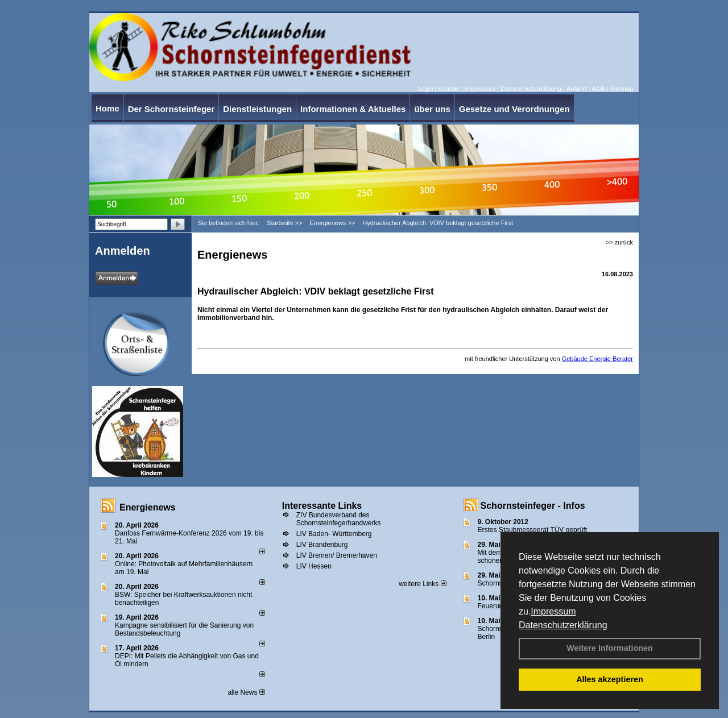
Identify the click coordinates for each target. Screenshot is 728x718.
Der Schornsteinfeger (171, 109)
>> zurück (619, 242)
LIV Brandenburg (322, 545)
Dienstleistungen (257, 109)
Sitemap (622, 89)
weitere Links (422, 584)
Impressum (553, 611)
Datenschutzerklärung (563, 625)
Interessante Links (322, 506)
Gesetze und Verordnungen (514, 109)
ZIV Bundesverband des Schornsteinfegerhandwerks (339, 519)
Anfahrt (576, 89)
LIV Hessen (314, 566)
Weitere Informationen (610, 648)
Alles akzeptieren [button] (610, 679)
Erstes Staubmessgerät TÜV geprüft (533, 530)
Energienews (148, 507)
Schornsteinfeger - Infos (533, 506)
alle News (246, 692)
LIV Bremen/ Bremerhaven (337, 555)
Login (425, 89)
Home (107, 108)
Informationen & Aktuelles (353, 109)
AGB (598, 89)
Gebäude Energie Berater (597, 359)
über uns (432, 109)
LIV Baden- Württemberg (334, 534)
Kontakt (448, 89)
